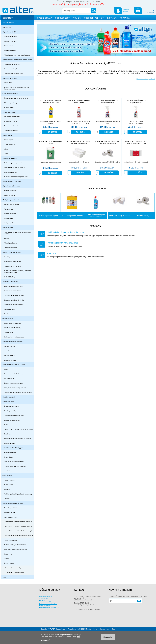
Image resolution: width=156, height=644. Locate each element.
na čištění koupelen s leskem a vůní (107, 122)
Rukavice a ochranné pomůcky (12, 342)
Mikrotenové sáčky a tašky (12, 328)
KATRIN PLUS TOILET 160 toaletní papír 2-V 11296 (136, 142)
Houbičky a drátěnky (9, 397)
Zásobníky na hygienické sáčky (14, 305)
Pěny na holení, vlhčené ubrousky (15, 466)
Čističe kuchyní (9, 46)
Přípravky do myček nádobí (11, 186)
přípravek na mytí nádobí (51, 162)
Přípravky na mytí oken (10, 78)
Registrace (126, 11)
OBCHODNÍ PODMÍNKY (94, 18)
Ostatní (6, 154)
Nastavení (45, 640)
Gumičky (7, 499)
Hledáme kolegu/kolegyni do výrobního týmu (66, 232)
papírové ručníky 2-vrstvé (79, 162)
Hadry (6, 369)
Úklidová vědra (9, 554)
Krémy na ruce (8, 218)
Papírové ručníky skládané (12, 261)
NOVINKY (77, 18)
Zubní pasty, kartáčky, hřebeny (14, 462)
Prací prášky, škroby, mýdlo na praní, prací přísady (17, 233)
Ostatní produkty (8, 135)
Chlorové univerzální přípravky (14, 73)
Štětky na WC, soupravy (12, 406)
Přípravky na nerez (10, 50)
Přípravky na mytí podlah (12, 64)
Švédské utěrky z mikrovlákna (13, 383)
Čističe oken (8, 83)
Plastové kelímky (9, 480)
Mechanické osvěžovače (12, 117)
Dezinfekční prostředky (10, 158)
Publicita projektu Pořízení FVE (49, 608)
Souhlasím (108, 637)
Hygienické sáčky (9, 277)
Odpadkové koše (9, 309)
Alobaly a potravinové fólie (12, 323)
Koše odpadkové (9, 443)
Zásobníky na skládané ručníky (14, 300)
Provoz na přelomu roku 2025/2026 (62, 243)
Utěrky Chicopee (9, 378)
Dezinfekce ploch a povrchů (13, 163)
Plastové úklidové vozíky (13, 568)
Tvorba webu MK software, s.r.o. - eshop (100, 629)
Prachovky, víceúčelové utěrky (13, 374)
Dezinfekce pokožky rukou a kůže (15, 167)
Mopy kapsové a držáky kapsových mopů (18, 526)
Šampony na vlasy (10, 452)
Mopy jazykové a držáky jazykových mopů (19, 522)
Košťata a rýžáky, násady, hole (14, 415)
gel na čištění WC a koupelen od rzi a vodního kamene (79, 122)
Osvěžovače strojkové (11, 130)
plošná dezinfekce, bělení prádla (51, 122)
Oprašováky (8, 434)
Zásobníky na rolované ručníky (14, 295)
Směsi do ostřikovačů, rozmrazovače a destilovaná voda (16, 88)
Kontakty (42, 600)
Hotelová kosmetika (10, 214)
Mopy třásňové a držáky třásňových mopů (18, 531)
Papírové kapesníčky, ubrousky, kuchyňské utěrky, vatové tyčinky (18, 271)
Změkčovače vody (10, 144)
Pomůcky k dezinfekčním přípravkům (16, 177)
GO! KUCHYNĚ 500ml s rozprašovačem (136, 101)
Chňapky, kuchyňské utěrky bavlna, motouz (18, 392)
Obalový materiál (8, 318)
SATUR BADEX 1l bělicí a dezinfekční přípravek (51, 101)
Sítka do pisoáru (9, 107)
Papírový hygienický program (12, 252)
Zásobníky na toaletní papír (13, 291)
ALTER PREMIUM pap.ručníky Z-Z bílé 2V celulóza (79, 142)
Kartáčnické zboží (8, 402)
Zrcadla (6, 314)
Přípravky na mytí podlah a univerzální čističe (17, 60)
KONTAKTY (112, 18)
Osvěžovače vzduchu (9, 112)
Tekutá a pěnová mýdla (11, 204)
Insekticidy (7, 471)
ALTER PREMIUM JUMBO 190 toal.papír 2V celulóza (107, 142)
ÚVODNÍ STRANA (45, 18)
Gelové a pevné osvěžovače (13, 126)
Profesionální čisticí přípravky (12, 181)
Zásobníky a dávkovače (10, 282)
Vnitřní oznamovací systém (48, 604)
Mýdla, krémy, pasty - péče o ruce (13, 200)
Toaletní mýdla (8, 209)
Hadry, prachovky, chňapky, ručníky (14, 365)
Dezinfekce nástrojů (10, 172)
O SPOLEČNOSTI (63, 18)
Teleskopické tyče (9, 512)
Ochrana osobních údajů (47, 602)
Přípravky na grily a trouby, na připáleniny (17, 55)
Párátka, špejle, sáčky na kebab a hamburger (18, 494)
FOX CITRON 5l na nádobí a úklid (51, 142)
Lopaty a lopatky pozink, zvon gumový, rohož (18, 429)
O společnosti (44, 598)
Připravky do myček (10, 191)
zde (78, 637)
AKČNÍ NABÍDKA (8, 23)
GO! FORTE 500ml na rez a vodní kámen (79, 101)
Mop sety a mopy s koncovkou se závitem (17, 439)
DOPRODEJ (7, 27)
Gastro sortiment (8, 475)
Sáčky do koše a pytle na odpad (14, 337)
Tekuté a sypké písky (11, 41)
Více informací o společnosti (146, 79)
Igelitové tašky (8, 332)
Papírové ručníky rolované (12, 266)
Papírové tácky (9, 485)
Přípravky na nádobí (9, 32)
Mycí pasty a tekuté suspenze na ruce (16, 223)
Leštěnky (7, 149)
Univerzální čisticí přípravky (13, 69)
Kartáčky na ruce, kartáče (12, 420)
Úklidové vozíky (9, 563)
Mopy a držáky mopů (11, 517)
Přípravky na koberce (11, 243)
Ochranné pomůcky (10, 360)
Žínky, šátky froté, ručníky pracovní (15, 388)
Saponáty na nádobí (10, 37)
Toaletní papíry (9, 257)
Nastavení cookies (45, 606)
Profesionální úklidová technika (13, 503)
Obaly (4, 577)
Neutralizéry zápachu (11, 121)
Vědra (6, 425)
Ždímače (7, 559)
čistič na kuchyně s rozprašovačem (136, 122)
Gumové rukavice (9, 346)
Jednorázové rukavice (11, 351)
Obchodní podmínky (46, 596)
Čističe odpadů (9, 140)
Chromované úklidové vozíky (14, 572)
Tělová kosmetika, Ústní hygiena (13, 448)
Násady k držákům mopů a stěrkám (15, 549)
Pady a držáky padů (10, 540)
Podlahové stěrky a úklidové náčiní (15, 545)
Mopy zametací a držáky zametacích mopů (19, 535)
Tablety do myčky (9, 195)
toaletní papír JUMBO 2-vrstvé (107, 162)
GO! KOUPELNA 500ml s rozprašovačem (107, 101)
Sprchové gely (8, 457)
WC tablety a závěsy (10, 103)
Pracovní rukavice (10, 355)
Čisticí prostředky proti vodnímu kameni (16, 98)
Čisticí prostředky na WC (11, 94)
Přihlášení (126, 10)
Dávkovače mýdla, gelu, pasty (13, 286)
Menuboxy (7, 489)
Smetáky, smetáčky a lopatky (13, 411)
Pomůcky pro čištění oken (12, 508)
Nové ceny (51, 253)
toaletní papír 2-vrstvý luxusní (136, 162)
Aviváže (6, 238)
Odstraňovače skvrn (10, 248)
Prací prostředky (8, 227)
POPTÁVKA (125, 18)
